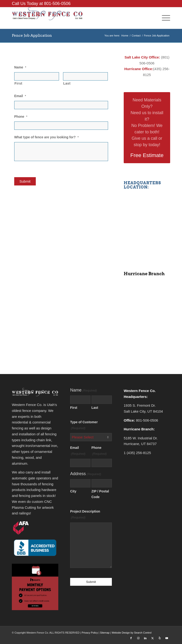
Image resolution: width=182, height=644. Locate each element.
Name (20, 67)
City (73, 491)
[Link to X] (152, 638)
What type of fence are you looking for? (46, 137)
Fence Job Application (32, 35)
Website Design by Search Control (132, 633)
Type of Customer (84, 426)
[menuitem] (164, 18)
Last (67, 83)
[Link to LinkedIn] (145, 638)
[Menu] (164, 18)
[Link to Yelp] (159, 638)
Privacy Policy (90, 633)
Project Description (85, 515)
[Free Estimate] (147, 128)
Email (20, 96)
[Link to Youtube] (167, 638)
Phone (21, 117)
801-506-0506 (57, 4)
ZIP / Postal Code (100, 494)
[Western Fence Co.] (47, 18)
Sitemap (105, 633)
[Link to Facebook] (131, 638)
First (18, 83)
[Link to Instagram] (138, 638)
